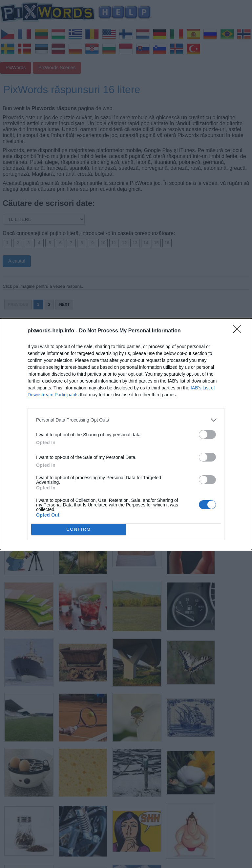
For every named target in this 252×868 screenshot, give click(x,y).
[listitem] (126, 420)
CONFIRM (79, 529)
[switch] (207, 434)
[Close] (239, 331)
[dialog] (126, 434)
